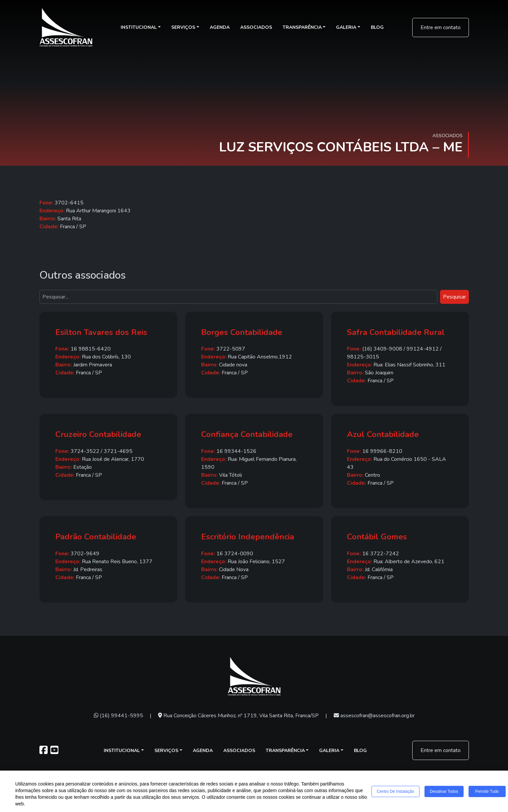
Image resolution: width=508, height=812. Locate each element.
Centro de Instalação (395, 791)
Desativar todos (444, 791)
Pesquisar (454, 297)
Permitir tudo (487, 791)
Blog (377, 27)
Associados (256, 27)
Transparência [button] (302, 27)
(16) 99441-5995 (118, 716)
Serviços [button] (183, 27)
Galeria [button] (346, 27)
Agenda (220, 27)
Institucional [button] (139, 27)
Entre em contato (441, 27)
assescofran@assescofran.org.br (374, 716)
